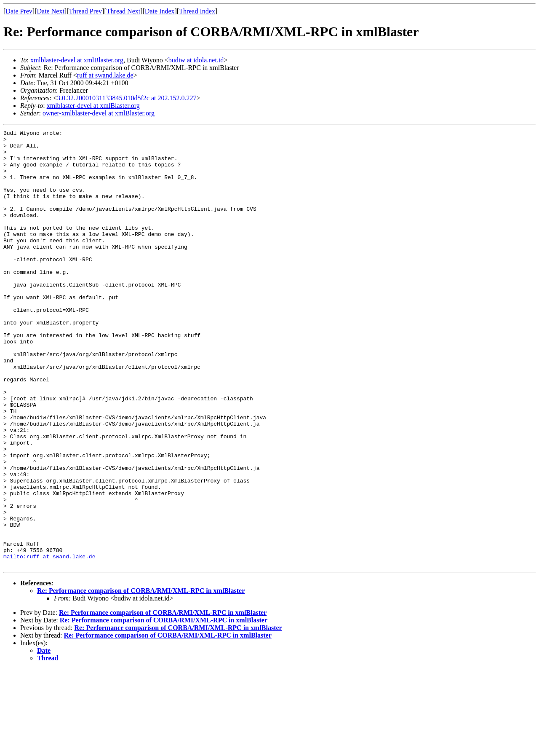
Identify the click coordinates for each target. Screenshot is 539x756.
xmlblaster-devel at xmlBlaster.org (77, 60)
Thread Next (123, 11)
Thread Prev (85, 11)
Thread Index (197, 11)
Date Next (51, 11)
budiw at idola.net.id (196, 60)
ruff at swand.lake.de (105, 75)
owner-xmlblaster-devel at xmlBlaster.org (99, 113)
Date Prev (19, 11)
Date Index (160, 11)
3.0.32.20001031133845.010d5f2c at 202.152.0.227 (127, 98)
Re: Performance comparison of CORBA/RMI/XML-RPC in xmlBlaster (141, 678)
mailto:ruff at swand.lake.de (49, 642)
